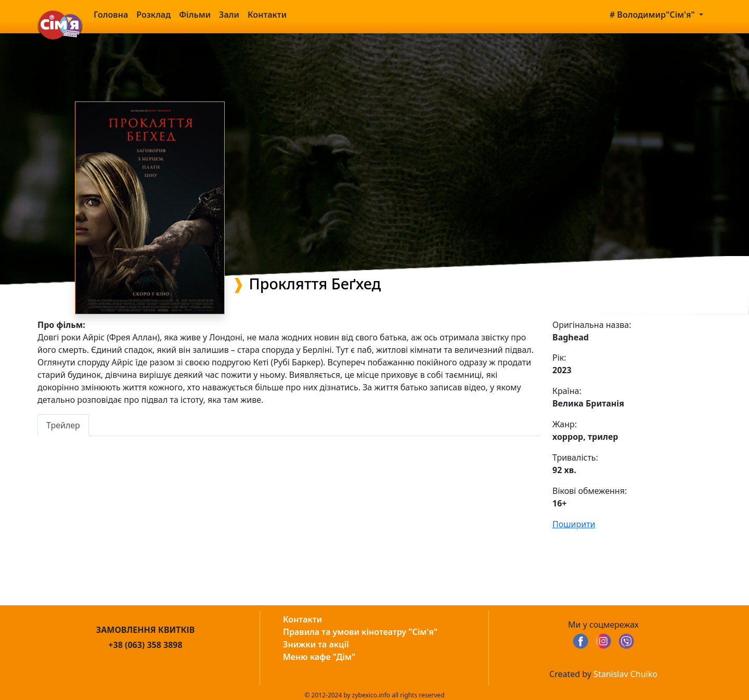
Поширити (574, 524)
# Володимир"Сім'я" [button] (653, 15)
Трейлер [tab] (63, 425)
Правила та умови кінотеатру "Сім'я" (360, 632)
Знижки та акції (316, 644)
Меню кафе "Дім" (319, 657)
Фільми (195, 15)
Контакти (267, 15)
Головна (111, 15)
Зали (229, 15)
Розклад (153, 15)
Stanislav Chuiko (625, 674)
